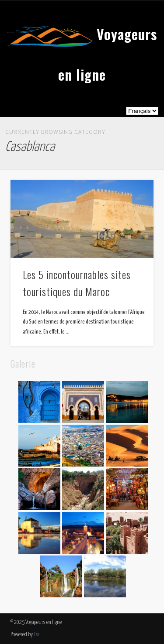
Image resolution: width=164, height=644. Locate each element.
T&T (37, 635)
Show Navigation (133, 78)
